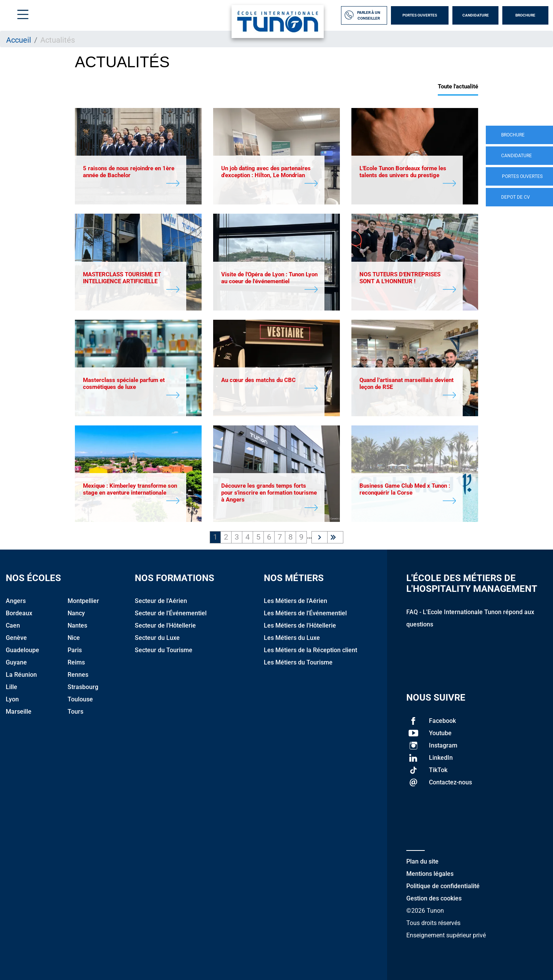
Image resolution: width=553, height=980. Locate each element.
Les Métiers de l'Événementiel (305, 613)
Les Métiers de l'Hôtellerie (300, 625)
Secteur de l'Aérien (161, 601)
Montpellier (83, 601)
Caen (13, 625)
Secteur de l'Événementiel (171, 613)
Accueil (19, 40)
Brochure (525, 15)
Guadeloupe (22, 650)
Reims (76, 662)
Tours (75, 712)
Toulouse (80, 699)
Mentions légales (430, 874)
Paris (75, 650)
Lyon (12, 699)
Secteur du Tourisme (164, 650)
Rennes (78, 675)
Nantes (77, 625)
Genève (16, 638)
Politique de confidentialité (443, 886)
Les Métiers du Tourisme (298, 662)
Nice (74, 638)
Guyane (16, 662)
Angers (16, 601)
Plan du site (422, 861)
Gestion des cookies (434, 898)
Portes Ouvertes (420, 15)
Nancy (76, 613)
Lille (12, 687)
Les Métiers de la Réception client (310, 650)
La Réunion (21, 675)
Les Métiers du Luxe (292, 638)
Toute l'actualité (458, 86)
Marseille (19, 712)
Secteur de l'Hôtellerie (165, 625)
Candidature (476, 15)
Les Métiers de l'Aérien (296, 601)
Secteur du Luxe (157, 638)
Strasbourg (83, 687)
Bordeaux (19, 613)
